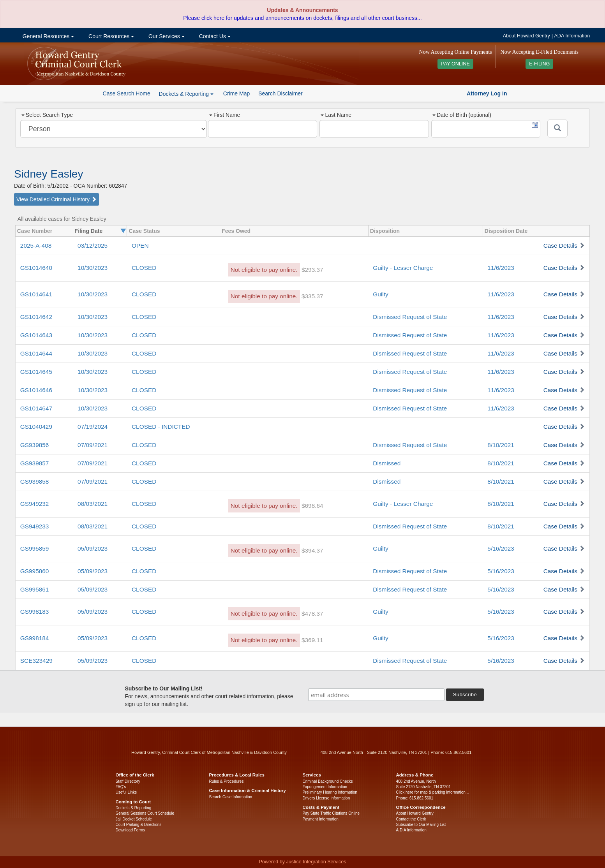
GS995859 (35, 548)
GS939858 (35, 482)
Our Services (166, 36)
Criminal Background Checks (328, 781)
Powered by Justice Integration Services (302, 862)
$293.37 (312, 270)
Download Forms (131, 830)
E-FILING (539, 64)
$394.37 (312, 550)
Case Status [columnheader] (144, 231)
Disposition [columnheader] (385, 231)
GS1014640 (36, 268)
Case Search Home (127, 93)
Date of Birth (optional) (462, 115)
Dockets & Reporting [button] (186, 94)
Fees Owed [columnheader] (236, 231)
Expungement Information (325, 787)
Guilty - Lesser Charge (403, 268)
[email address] (376, 695)
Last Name (336, 115)
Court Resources (110, 36)
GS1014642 (36, 317)
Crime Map (236, 93)
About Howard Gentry (527, 36)
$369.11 (312, 640)
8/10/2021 (501, 445)
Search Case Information (231, 797)
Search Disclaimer (280, 93)
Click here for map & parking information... (433, 792)
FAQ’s (121, 787)
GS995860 (35, 571)
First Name (225, 115)
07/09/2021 (93, 445)
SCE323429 (36, 661)
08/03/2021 (93, 504)
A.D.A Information (411, 830)
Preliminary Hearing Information (330, 792)
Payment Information (321, 819)
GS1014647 (36, 408)
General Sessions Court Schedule (145, 813)
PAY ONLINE (455, 64)
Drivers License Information (326, 798)
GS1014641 (36, 294)
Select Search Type (47, 115)
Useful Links (126, 792)
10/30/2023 (93, 268)
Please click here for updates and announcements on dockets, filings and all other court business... (302, 18)
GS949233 (35, 526)
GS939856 (35, 445)
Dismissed (387, 463)
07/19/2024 (93, 427)
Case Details (560, 246)
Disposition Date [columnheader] (506, 231)
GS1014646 (36, 390)
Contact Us (214, 36)
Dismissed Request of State (410, 317)
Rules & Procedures (227, 781)
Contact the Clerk (411, 819)
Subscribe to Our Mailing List (421, 825)
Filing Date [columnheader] (89, 231)
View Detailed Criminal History (56, 199)
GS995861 (35, 589)
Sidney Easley (49, 174)
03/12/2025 (93, 246)
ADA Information (572, 36)
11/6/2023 (501, 268)
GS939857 (35, 463)
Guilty (380, 294)
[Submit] (557, 129)
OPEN (140, 246)
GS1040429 (36, 427)
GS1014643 (36, 335)
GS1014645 (36, 372)
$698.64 (312, 506)
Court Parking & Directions (139, 825)
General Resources (48, 36)
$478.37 (312, 614)
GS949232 (35, 504)
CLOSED (144, 268)
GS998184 (35, 638)
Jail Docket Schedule (134, 819)
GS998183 (35, 612)
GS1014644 (36, 353)
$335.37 (312, 296)
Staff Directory (128, 781)
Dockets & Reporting (134, 808)
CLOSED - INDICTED (161, 427)
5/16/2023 (501, 548)
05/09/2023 (93, 548)
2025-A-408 (36, 246)
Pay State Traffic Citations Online (331, 813)
